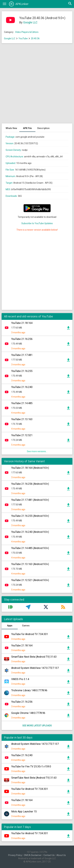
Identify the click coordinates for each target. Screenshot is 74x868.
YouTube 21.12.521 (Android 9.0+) (30, 580)
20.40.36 (35, 38)
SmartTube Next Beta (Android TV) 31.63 (34, 657)
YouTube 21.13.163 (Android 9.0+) (30, 564)
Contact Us (49, 855)
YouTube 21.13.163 (22, 419)
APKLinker (19, 4)
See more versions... (37, 451)
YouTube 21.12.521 (22, 435)
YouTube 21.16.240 (22, 387)
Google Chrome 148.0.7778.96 (28, 713)
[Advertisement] (37, 85)
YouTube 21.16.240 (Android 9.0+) (30, 532)
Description (43, 128)
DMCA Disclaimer (33, 855)
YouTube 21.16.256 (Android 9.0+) (30, 484)
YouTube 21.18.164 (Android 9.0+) (30, 468)
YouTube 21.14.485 (22, 403)
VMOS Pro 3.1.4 (20, 679)
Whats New (11, 128)
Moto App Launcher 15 (24, 812)
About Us (61, 855)
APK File (27, 128)
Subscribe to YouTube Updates (37, 223)
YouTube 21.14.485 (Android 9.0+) (30, 548)
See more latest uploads (37, 726)
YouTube (23, 38)
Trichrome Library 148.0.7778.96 (29, 690)
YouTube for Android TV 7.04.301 (30, 634)
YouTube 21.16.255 (22, 371)
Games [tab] (26, 626)
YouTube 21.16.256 (22, 339)
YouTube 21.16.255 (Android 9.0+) (30, 516)
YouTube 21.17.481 (22, 355)
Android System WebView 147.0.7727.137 (35, 668)
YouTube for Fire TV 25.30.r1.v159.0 (31, 766)
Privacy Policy (15, 855)
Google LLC (30, 22)
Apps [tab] (10, 626)
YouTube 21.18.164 (22, 323)
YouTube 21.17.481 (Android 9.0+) (30, 500)
